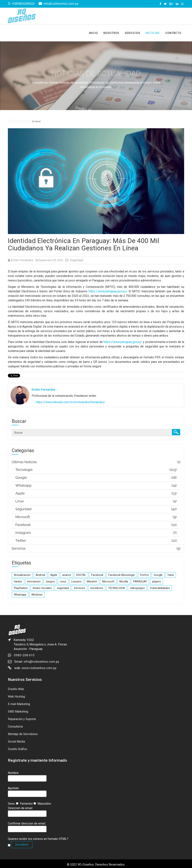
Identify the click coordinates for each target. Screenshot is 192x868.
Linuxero (76, 581)
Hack (171, 575)
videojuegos (137, 588)
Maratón (92, 581)
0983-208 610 (24, 655)
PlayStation (21, 588)
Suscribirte (22, 845)
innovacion (34, 581)
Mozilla (124, 581)
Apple (54, 575)
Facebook (97, 575)
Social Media (16, 742)
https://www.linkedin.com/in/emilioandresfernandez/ (71, 402)
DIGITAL (81, 575)
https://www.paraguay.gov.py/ (108, 291)
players (156, 581)
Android (40, 575)
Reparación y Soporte (22, 719)
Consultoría (15, 727)
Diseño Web (16, 689)
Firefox (144, 575)
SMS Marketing (18, 712)
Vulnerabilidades (160, 588)
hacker (18, 581)
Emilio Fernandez (22, 260)
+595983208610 (23, 4)
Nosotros (111, 33)
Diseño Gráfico (18, 749)
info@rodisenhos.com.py (61, 4)
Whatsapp (20, 595)
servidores (97, 588)
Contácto (173, 33)
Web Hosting (16, 697)
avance (67, 575)
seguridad (63, 588)
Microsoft (108, 581)
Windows (37, 595)
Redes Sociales (42, 588)
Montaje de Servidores (23, 734)
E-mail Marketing (19, 704)
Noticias (153, 33)
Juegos (50, 581)
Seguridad (76, 260)
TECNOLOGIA (117, 588)
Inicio (93, 33)
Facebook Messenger (122, 575)
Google (158, 575)
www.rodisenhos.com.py (39, 668)
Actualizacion (22, 575)
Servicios (133, 33)
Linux (63, 581)
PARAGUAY (140, 581)
